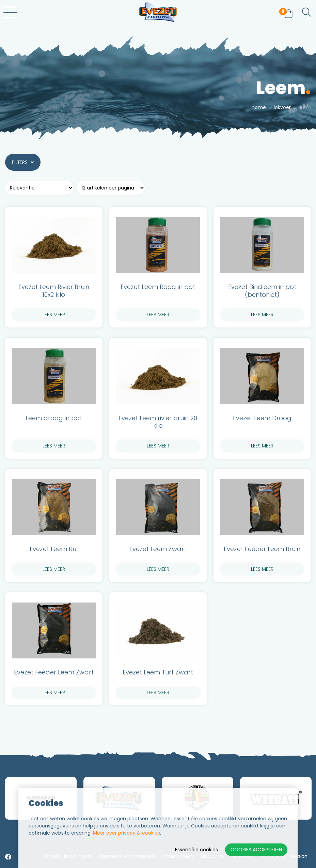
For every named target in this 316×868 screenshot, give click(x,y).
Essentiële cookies (196, 850)
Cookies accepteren (256, 850)
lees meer (54, 315)
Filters (23, 162)
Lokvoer (282, 107)
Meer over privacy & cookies (127, 833)
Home (259, 107)
